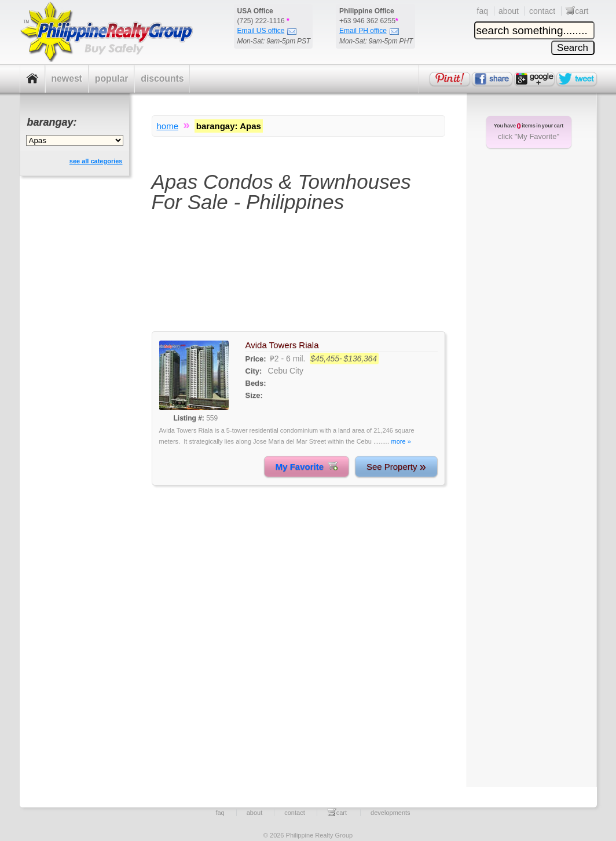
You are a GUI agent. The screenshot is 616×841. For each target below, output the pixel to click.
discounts (162, 78)
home (168, 126)
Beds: (256, 383)
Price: (256, 359)
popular (112, 78)
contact (542, 11)
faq (483, 11)
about (509, 11)
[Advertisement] (298, 279)
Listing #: (189, 418)
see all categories (96, 161)
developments (390, 813)
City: (254, 371)
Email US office (267, 31)
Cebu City (286, 371)
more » (401, 441)
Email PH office (369, 31)
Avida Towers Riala (282, 345)
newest (67, 78)
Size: (254, 395)
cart (577, 11)
